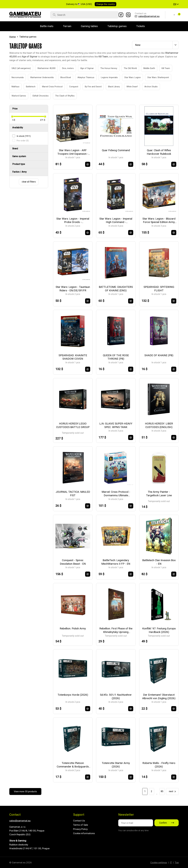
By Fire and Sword (90, 87)
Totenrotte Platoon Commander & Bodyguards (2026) (73, 765)
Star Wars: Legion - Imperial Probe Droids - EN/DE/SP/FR (73, 220)
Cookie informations (84, 833)
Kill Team (163, 68)
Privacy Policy (80, 829)
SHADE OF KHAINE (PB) (159, 355)
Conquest (70, 87)
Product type (19, 164)
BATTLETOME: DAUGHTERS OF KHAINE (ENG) (116, 289)
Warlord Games (16, 96)
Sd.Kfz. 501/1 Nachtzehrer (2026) (116, 697)
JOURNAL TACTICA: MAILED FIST (73, 494)
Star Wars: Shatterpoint (155, 77)
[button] (176, 4)
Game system (19, 156)
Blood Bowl (62, 77)
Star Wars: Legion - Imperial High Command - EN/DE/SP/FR (116, 220)
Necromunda (14, 77)
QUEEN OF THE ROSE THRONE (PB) (116, 357)
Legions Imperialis (106, 77)
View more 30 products (25, 791)
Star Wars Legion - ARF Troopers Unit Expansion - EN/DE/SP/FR (73, 152)
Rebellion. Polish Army (73, 628)
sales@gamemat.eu (20, 821)
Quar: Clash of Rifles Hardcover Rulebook (159, 152)
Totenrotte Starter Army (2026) (116, 765)
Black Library (111, 87)
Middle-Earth (146, 68)
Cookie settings (159, 863)
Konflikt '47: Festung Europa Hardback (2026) (159, 630)
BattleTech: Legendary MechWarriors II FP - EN (116, 562)
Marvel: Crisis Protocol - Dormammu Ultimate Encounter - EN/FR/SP (116, 494)
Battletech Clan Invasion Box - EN (159, 562)
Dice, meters (65, 68)
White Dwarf (129, 87)
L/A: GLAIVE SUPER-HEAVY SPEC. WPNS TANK (116, 425)
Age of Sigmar (84, 68)
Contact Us (79, 821)
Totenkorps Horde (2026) (73, 695)
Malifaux (12, 87)
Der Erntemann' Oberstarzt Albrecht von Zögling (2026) (159, 697)
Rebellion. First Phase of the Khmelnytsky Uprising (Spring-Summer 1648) (116, 630)
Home (12, 37)
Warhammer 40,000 (43, 68)
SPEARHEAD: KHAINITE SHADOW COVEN (73, 357)
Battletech (28, 87)
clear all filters (29, 182)
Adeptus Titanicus (83, 77)
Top (177, 863)
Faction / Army (19, 172)
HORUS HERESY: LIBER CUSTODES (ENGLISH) (159, 425)
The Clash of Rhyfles (62, 96)
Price (15, 109)
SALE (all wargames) (18, 68)
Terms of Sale (81, 825)
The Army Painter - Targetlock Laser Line (159, 494)
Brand (15, 149)
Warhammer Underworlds (39, 77)
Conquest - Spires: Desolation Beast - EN (73, 562)
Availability (18, 128)
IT (171, 863)
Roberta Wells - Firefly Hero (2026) (159, 765)
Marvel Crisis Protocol (49, 87)
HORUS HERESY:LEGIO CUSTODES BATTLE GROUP (73, 425)
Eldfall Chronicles (37, 96)
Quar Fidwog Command (116, 150)
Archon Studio (148, 87)
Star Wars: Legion (129, 77)
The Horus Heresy (106, 68)
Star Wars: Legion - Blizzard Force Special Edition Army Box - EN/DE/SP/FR (159, 220)
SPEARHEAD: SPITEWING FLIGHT (159, 289)
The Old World (127, 68)
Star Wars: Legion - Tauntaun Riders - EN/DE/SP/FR (73, 289)
